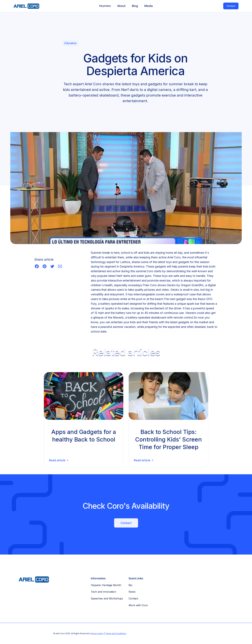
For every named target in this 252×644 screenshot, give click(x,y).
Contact (231, 6)
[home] (25, 6)
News (132, 592)
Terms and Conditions (116, 633)
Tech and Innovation (103, 592)
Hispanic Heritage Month (106, 585)
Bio (130, 585)
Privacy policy (97, 633)
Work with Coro (138, 605)
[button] (105, 6)
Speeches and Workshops (107, 598)
